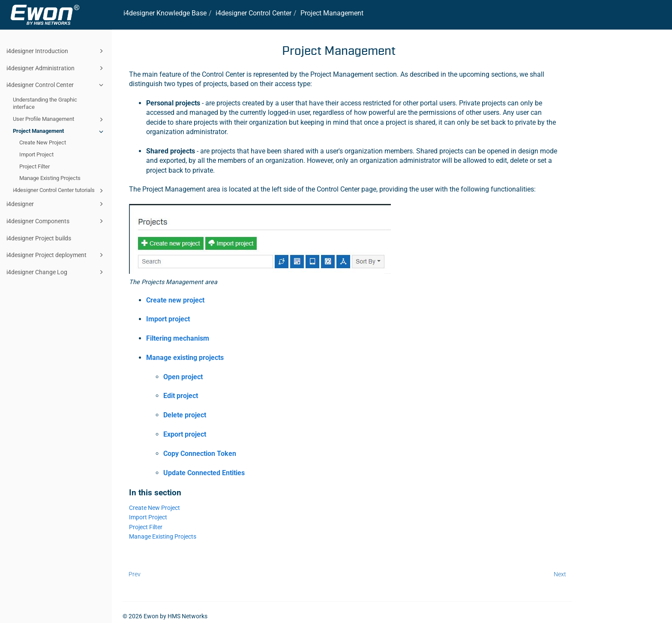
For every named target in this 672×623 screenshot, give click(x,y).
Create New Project (43, 142)
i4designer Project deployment (56, 255)
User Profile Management (59, 120)
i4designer (56, 204)
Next (560, 574)
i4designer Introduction (56, 51)
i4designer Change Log (56, 272)
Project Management (59, 132)
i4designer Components (56, 221)
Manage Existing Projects (50, 178)
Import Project (36, 154)
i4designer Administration (56, 68)
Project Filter (34, 166)
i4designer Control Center (56, 85)
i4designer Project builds (39, 238)
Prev (135, 574)
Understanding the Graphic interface (45, 103)
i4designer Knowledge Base (165, 13)
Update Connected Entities (204, 473)
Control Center (253, 13)
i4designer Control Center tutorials (59, 191)
